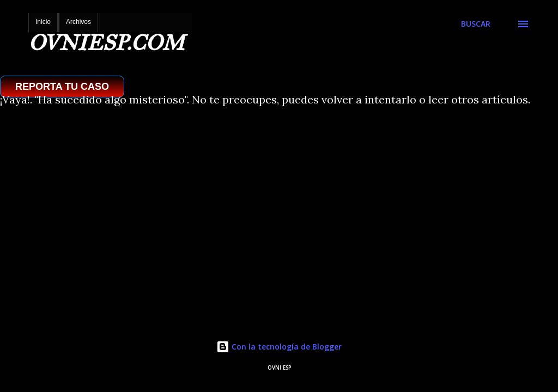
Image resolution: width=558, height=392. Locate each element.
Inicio (43, 22)
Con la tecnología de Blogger (279, 347)
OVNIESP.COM (106, 43)
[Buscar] (476, 24)
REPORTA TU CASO (62, 87)
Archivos (78, 22)
